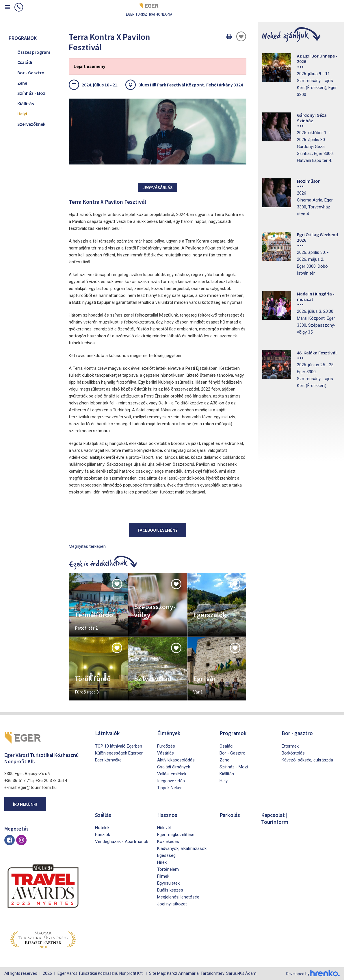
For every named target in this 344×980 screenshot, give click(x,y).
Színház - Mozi (32, 93)
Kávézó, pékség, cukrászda (307, 760)
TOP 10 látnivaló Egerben (119, 746)
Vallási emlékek (172, 774)
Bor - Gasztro (31, 73)
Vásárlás (166, 753)
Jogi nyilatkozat (172, 904)
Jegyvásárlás (158, 187)
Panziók (103, 834)
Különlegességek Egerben (119, 753)
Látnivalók (108, 733)
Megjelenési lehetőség (178, 897)
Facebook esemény (158, 530)
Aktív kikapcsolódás (176, 760)
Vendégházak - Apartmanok (122, 841)
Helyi (22, 114)
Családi (25, 62)
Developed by (312, 974)
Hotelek (102, 827)
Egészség (166, 855)
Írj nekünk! (25, 804)
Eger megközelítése (176, 834)
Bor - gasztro (298, 733)
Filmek (163, 876)
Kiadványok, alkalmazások (182, 848)
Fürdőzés (166, 746)
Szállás (104, 814)
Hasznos (168, 814)
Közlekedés (168, 841)
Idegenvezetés (171, 781)
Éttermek (290, 746)
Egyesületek (168, 883)
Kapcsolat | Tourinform (275, 818)
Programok (233, 733)
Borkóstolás (293, 753)
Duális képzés (170, 890)
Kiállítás (26, 103)
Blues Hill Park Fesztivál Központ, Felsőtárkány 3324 (191, 85)
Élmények (169, 733)
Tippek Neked (170, 787)
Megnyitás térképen (87, 546)
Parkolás (230, 814)
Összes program (34, 52)
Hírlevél (164, 827)
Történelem (168, 869)
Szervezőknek (31, 124)
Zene (22, 83)
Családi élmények (174, 767)
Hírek (162, 862)
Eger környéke (108, 760)
